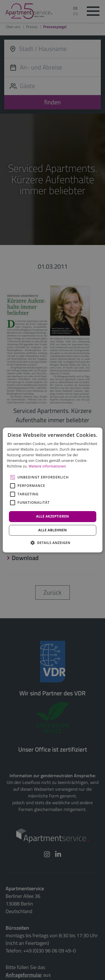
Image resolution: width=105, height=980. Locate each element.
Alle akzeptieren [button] (53, 516)
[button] (53, 543)
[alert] (53, 490)
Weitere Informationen (47, 466)
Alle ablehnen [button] (52, 530)
